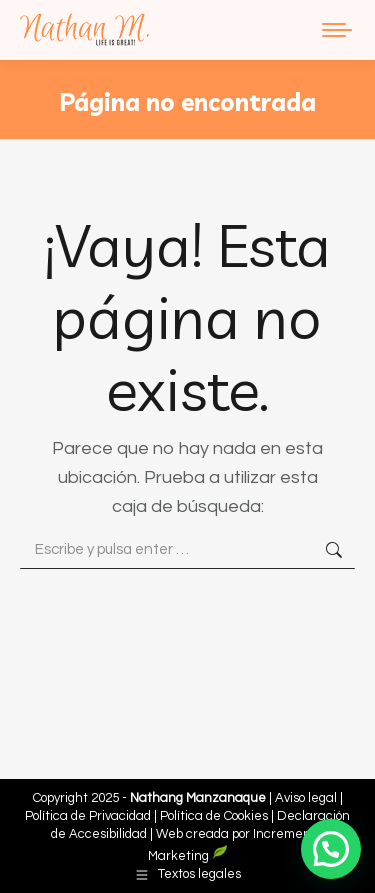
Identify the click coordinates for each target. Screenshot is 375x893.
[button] (331, 849)
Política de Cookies (214, 816)
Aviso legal (307, 798)
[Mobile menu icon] (337, 30)
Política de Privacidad (89, 816)
